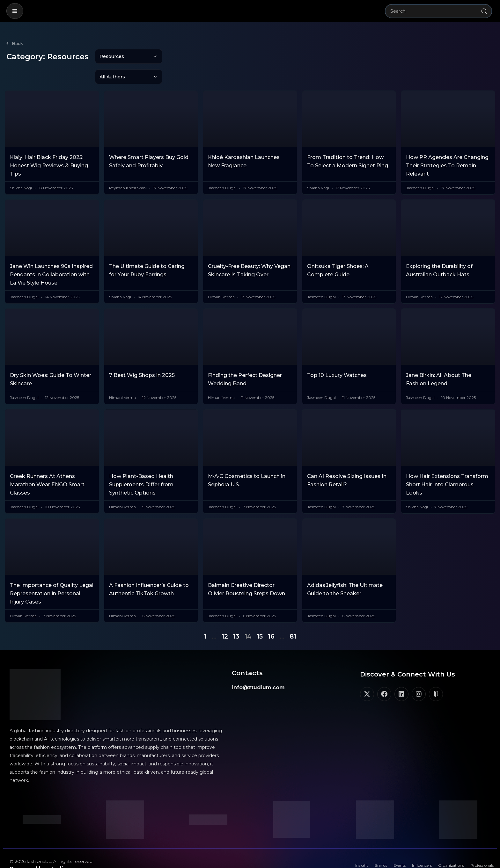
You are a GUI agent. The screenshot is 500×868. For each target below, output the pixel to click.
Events (373, 847)
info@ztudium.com (258, 667)
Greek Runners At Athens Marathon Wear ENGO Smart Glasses (47, 464)
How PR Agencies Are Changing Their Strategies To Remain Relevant (447, 145)
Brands (349, 847)
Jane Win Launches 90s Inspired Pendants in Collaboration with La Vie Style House (51, 254)
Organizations (438, 847)
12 (225, 616)
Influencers (402, 847)
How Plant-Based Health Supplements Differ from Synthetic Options (141, 464)
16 (271, 616)
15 (260, 616)
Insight (325, 847)
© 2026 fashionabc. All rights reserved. (51, 841)
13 (236, 616)
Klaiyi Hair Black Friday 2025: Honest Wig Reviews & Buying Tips (49, 145)
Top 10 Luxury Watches (337, 355)
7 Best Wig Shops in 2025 (142, 355)
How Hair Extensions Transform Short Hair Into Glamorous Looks (447, 464)
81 (293, 616)
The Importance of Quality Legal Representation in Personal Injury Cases (52, 573)
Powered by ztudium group (51, 849)
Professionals (478, 847)
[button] (15, 11)
